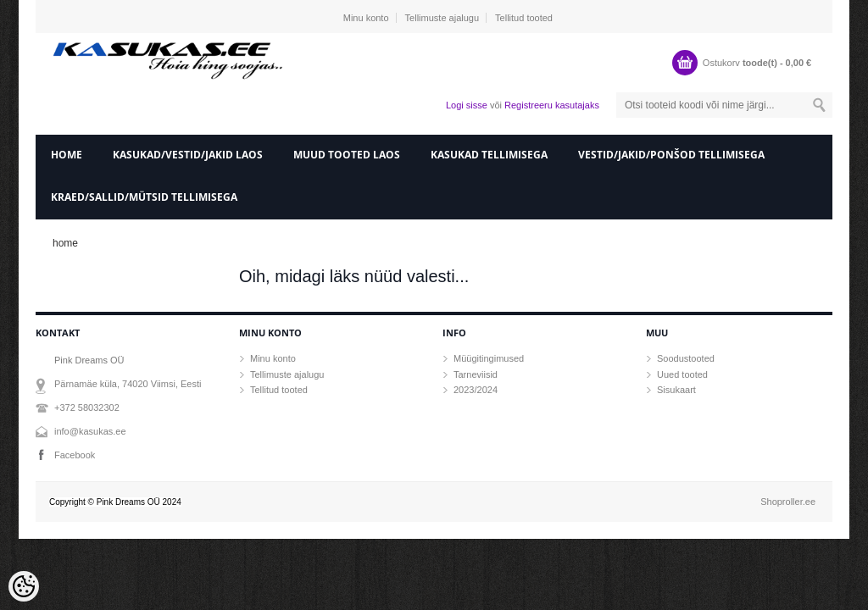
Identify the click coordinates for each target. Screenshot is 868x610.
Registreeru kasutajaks (552, 105)
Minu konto (366, 18)
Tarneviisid (476, 374)
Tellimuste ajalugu (442, 18)
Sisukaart (676, 390)
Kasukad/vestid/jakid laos (188, 155)
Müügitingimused (489, 358)
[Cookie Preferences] (24, 586)
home (67, 155)
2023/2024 (476, 390)
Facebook (75, 455)
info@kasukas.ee (90, 431)
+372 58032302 (87, 408)
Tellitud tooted (524, 18)
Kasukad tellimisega (489, 155)
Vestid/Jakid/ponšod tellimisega (671, 155)
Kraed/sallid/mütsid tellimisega (144, 197)
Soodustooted (686, 358)
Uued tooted (682, 374)
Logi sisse (467, 105)
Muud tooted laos (347, 155)
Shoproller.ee (788, 502)
